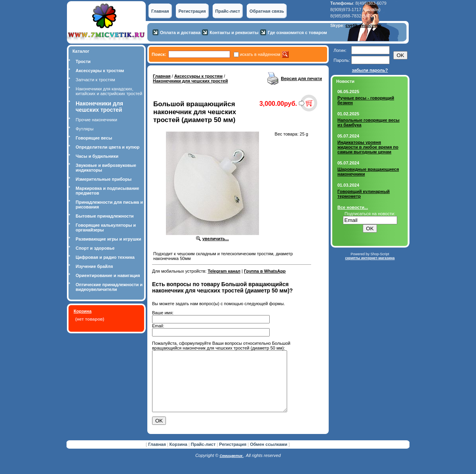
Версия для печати (301, 78)
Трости (83, 61)
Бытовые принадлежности (105, 216)
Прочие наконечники (96, 120)
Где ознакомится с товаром (297, 32)
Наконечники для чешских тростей (190, 81)
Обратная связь (267, 11)
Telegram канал (224, 271)
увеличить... (216, 239)
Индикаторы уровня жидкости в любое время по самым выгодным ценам (368, 147)
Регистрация (192, 11)
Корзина (83, 311)
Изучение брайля (94, 266)
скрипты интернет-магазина (370, 258)
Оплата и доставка (180, 32)
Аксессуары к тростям (100, 71)
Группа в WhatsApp (265, 271)
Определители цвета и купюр (108, 147)
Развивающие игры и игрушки (109, 239)
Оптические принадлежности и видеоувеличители (109, 287)
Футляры (85, 129)
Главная (160, 11)
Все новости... (353, 207)
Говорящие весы (94, 138)
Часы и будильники (97, 156)
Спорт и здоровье (95, 248)
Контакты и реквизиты (234, 32)
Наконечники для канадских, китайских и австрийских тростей (109, 91)
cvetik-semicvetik (364, 25)
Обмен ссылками (268, 456)
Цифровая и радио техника (105, 257)
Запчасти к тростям (95, 80)
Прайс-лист (228, 11)
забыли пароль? (370, 70)
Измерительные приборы (104, 179)
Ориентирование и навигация (108, 275)
